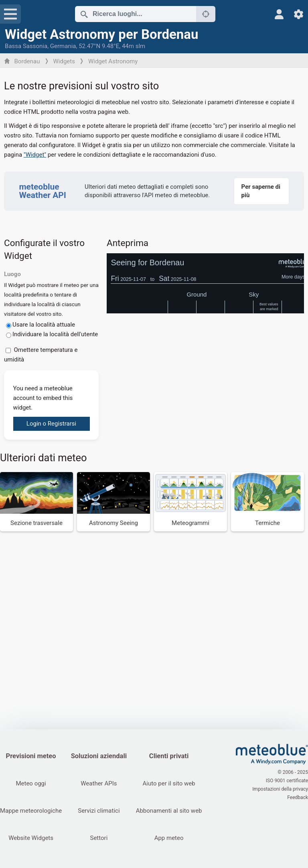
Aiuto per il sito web (169, 783)
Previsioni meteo (31, 756)
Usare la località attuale (44, 325)
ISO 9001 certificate (287, 781)
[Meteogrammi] (190, 502)
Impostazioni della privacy (280, 789)
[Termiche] (267, 502)
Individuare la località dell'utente (55, 334)
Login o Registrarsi (51, 424)
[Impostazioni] (299, 14)
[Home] (272, 754)
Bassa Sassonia (26, 46)
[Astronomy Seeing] (113, 502)
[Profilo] (279, 14)
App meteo (169, 838)
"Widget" (35, 155)
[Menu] (10, 14)
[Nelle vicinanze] (206, 14)
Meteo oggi (31, 783)
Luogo (12, 274)
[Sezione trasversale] (36, 502)
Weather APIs (99, 783)
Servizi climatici (99, 811)
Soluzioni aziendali (99, 756)
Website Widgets (31, 838)
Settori (99, 838)
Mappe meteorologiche (31, 811)
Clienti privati (169, 756)
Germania (63, 46)
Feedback (298, 797)
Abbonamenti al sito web (169, 811)
